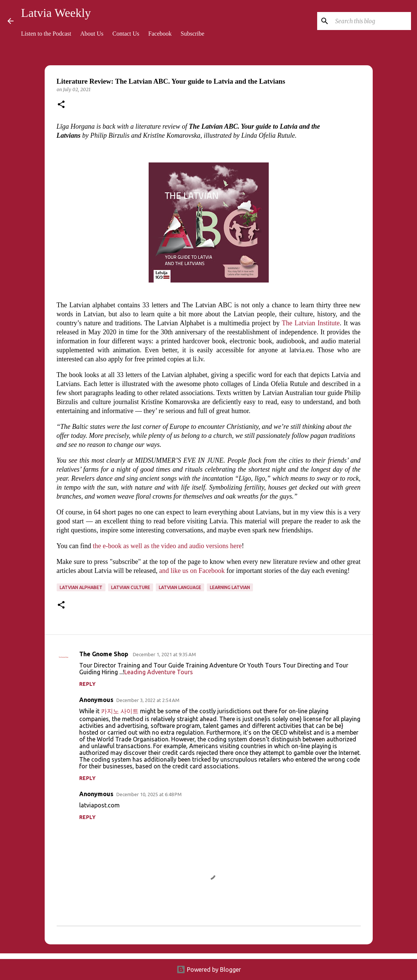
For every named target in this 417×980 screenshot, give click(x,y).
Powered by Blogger (209, 969)
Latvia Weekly (56, 13)
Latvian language (180, 587)
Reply (87, 684)
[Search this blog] (372, 21)
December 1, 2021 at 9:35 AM (164, 654)
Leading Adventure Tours (159, 672)
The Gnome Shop (105, 654)
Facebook (160, 34)
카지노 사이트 (120, 711)
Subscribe (192, 34)
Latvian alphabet (81, 587)
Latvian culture (131, 587)
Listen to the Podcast (46, 34)
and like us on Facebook (192, 571)
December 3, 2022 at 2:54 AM (148, 700)
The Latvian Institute (311, 323)
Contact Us (126, 34)
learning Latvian (230, 587)
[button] (61, 105)
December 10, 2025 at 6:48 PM (149, 794)
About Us (92, 34)
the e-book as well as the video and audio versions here (167, 546)
